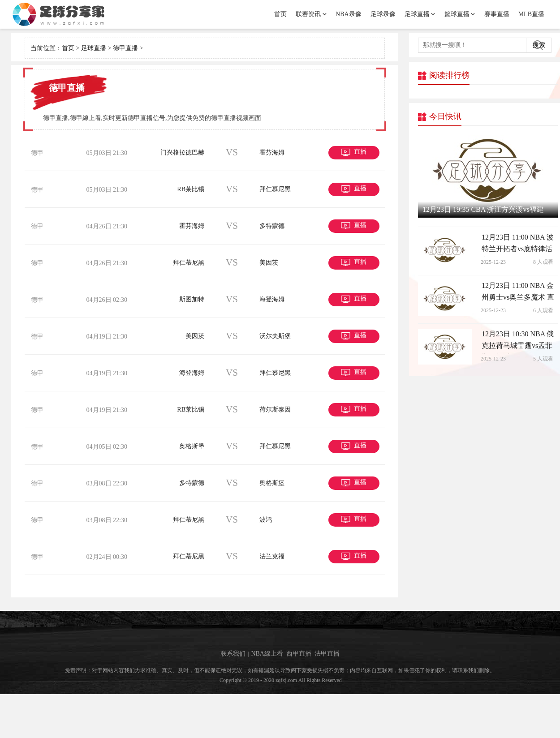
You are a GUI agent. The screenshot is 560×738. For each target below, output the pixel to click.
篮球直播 (457, 14)
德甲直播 (125, 48)
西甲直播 (299, 697)
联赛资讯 (308, 14)
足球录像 (383, 14)
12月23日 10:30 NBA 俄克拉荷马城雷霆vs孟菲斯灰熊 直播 (518, 341)
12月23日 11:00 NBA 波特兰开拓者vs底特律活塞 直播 (518, 245)
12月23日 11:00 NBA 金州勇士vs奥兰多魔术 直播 (518, 293)
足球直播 (417, 14)
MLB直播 (531, 14)
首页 (280, 14)
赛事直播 (497, 14)
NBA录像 (349, 14)
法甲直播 (327, 697)
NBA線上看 (267, 697)
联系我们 (233, 697)
